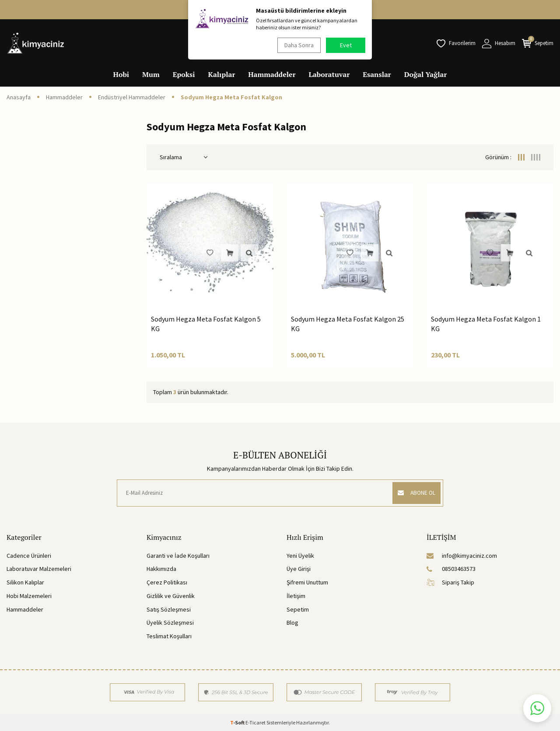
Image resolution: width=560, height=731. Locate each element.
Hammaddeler (272, 74)
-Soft (238, 722)
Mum (151, 74)
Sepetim (298, 609)
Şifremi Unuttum (307, 582)
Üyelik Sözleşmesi (170, 623)
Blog (292, 623)
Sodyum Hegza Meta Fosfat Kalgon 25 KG (348, 324)
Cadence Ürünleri (29, 556)
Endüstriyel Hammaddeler (132, 97)
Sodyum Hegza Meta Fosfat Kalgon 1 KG (486, 324)
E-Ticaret (255, 722)
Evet (346, 45)
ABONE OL (414, 493)
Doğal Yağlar (426, 74)
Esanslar (377, 74)
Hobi (121, 74)
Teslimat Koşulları (169, 636)
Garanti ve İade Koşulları (178, 556)
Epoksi (184, 74)
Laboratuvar (329, 74)
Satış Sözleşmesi (169, 609)
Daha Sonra (298, 45)
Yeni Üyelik (300, 556)
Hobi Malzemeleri (29, 596)
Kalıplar (222, 74)
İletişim (296, 596)
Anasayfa (19, 97)
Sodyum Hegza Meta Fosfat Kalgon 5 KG (206, 324)
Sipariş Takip (450, 582)
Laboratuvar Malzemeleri (39, 569)
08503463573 (451, 569)
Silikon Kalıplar (25, 582)
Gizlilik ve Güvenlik (171, 596)
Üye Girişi (299, 569)
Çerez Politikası (167, 582)
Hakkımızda (161, 569)
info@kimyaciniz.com (462, 556)
